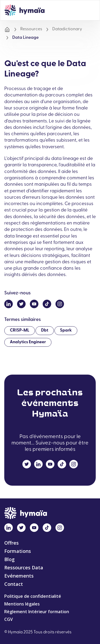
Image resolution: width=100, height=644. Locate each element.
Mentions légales (22, 604)
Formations (18, 551)
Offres (11, 543)
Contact (14, 584)
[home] (25, 10)
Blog (9, 559)
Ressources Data (24, 567)
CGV (9, 619)
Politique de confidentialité (33, 596)
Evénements (19, 576)
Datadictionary (67, 29)
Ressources (31, 29)
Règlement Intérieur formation (37, 612)
